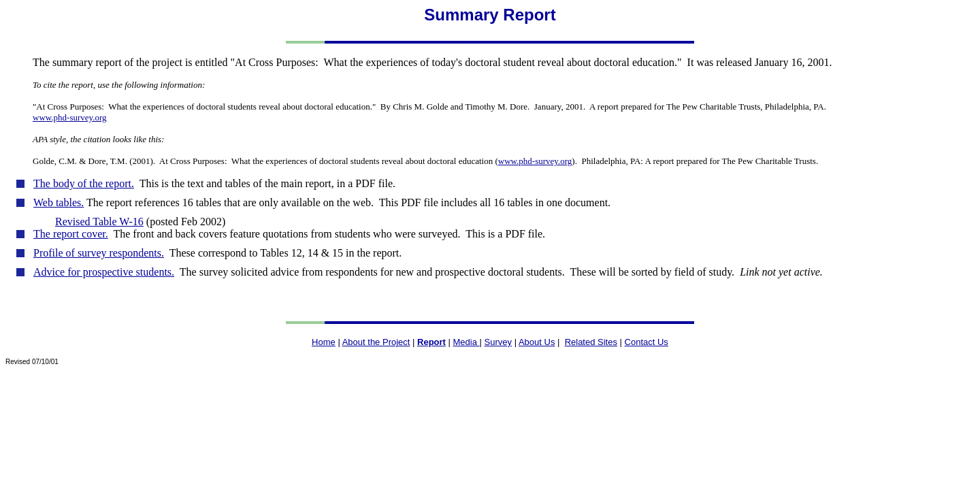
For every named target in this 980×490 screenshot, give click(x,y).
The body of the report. (84, 183)
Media (467, 342)
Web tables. (59, 202)
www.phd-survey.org (535, 161)
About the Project (376, 342)
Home (324, 342)
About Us (537, 342)
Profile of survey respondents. (99, 253)
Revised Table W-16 (99, 222)
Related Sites (591, 342)
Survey (498, 342)
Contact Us (647, 342)
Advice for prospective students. (104, 272)
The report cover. (71, 234)
